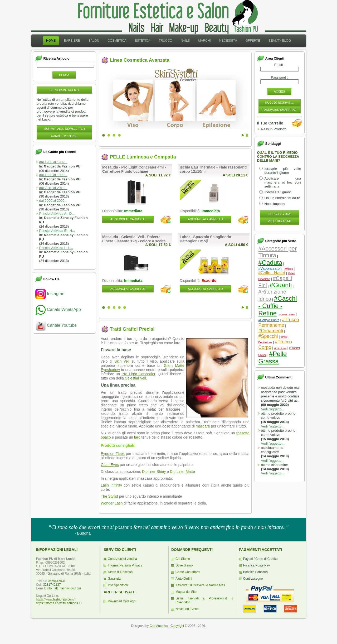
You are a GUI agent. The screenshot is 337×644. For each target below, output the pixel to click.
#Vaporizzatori (270, 268)
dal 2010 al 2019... (53, 188)
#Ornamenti (271, 331)
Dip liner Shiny (154, 472)
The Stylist (109, 496)
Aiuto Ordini (184, 579)
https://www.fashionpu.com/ (55, 599)
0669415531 (57, 581)
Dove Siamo (184, 565)
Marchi (204, 41)
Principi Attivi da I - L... (56, 248)
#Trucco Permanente (279, 322)
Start (243, 135)
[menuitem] (51, 41)
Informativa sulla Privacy (125, 565)
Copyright (177, 626)
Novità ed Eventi (187, 609)
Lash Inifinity (112, 485)
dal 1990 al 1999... (53, 175)
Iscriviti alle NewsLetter (64, 129)
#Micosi (289, 269)
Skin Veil (122, 361)
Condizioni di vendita (122, 559)
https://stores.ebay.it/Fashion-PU (59, 603)
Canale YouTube (64, 136)
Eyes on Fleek (113, 454)
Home (51, 41)
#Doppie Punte (269, 320)
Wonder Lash (112, 503)
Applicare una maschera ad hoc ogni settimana (283, 182)
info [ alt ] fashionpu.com (64, 588)
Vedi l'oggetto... (273, 409)
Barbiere (72, 41)
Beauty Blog (280, 41)
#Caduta (270, 263)
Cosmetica (117, 41)
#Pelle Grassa (273, 357)
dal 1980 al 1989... (53, 162)
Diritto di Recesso (120, 572)
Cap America (159, 626)
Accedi (280, 92)
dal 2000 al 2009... (53, 201)
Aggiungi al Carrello (128, 219)
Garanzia (114, 579)
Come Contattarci (188, 572)
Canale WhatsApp (58, 309)
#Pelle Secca (280, 348)
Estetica (143, 41)
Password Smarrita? (279, 110)
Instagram (51, 294)
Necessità (228, 41)
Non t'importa (275, 204)
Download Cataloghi (122, 601)
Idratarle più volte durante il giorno (283, 171)
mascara (203, 426)
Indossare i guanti (278, 192)
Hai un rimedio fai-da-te (282, 198)
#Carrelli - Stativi (287, 315)
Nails (185, 41)
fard (137, 437)
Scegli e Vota (279, 214)
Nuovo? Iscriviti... (279, 103)
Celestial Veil (135, 378)
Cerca (64, 75)
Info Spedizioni (118, 585)
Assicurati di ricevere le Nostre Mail (200, 585)
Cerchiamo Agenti (64, 90)
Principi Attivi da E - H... (57, 231)
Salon (94, 41)
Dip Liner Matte (182, 472)
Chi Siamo (183, 559)
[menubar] (168, 41)
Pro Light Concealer (138, 374)
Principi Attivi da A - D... (57, 213)
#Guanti (281, 285)
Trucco (165, 41)
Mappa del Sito (186, 592)
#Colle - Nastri (272, 273)
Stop (247, 135)
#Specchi (268, 336)
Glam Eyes (110, 465)
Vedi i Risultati (279, 221)
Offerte (253, 41)
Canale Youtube (56, 325)
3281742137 (52, 585)
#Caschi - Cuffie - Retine (278, 306)
